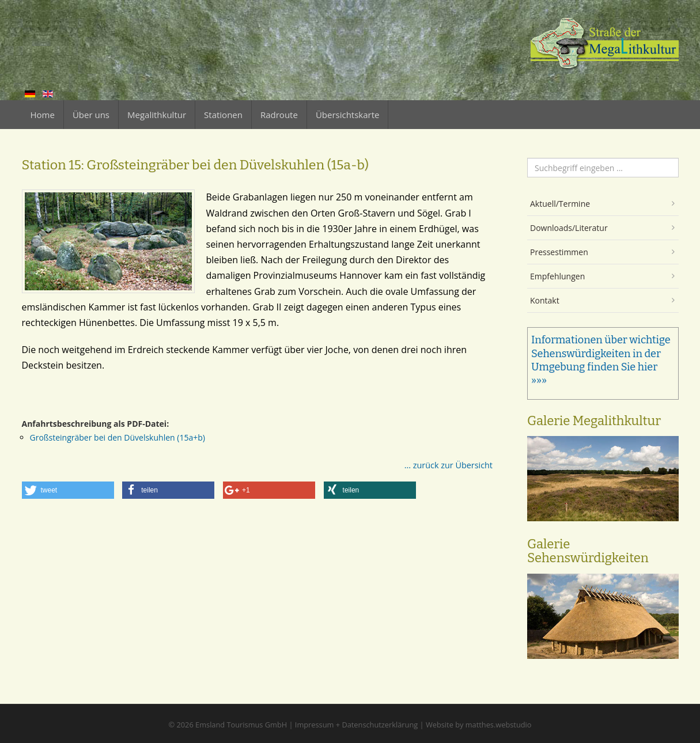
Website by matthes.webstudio (479, 725)
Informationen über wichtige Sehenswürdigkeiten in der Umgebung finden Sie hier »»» (601, 360)
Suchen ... (527, 158)
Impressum (315, 725)
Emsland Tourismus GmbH (241, 725)
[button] (68, 490)
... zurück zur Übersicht (449, 465)
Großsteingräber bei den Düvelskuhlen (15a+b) (118, 437)
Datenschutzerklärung (380, 725)
